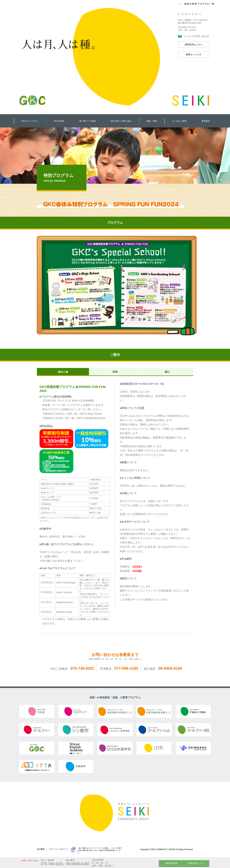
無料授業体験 (171, 863)
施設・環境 (152, 121)
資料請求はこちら (194, 44)
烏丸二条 (63, 372)
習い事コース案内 (88, 121)
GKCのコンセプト (30, 121)
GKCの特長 (59, 121)
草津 (115, 372)
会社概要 (41, 849)
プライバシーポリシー (58, 849)
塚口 (167, 372)
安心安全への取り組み (121, 121)
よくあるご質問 (179, 121)
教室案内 (206, 121)
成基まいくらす (194, 54)
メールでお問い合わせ (196, 36)
